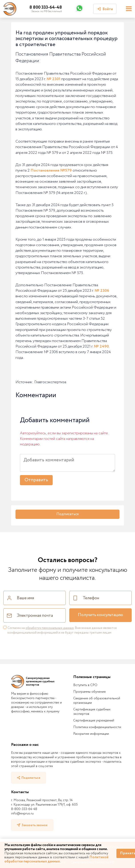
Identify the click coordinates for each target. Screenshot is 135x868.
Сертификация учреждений (94, 721)
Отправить (36, 480)
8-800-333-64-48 (24, 809)
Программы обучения (89, 692)
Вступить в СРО (85, 685)
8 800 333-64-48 (46, 7)
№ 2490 (101, 346)
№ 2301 (53, 79)
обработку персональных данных (50, 628)
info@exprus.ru (22, 814)
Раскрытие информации (91, 734)
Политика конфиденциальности (97, 727)
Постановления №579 (51, 170)
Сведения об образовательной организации (97, 701)
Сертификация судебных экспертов (92, 712)
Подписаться (67, 514)
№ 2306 (102, 291)
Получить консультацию (100, 615)
